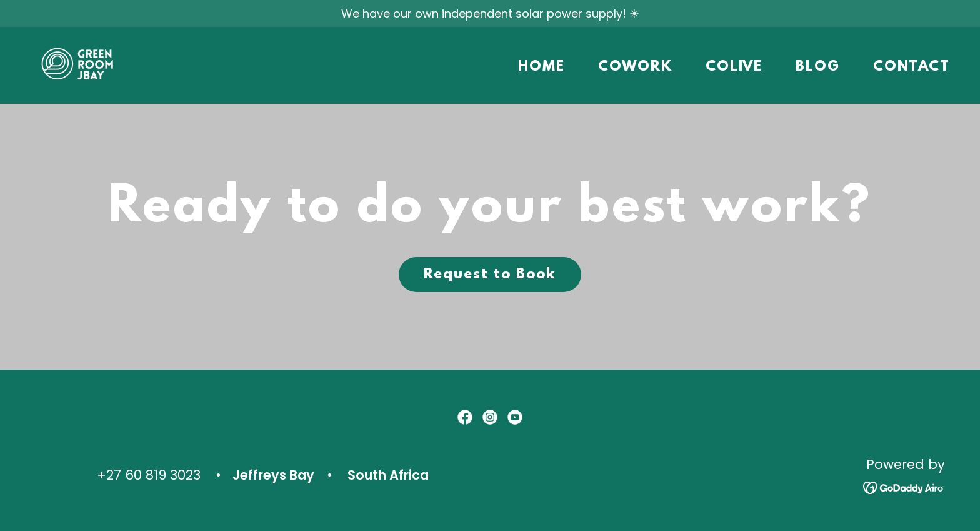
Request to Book (490, 275)
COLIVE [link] (734, 67)
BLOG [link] (818, 67)
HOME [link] (542, 67)
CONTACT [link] (912, 67)
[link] (80, 64)
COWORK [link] (635, 67)
